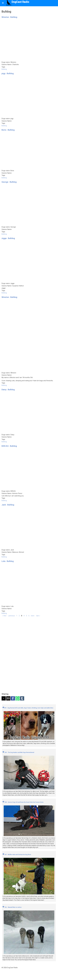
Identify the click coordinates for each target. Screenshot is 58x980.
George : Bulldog (9, 182)
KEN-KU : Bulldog (9, 446)
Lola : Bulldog (8, 561)
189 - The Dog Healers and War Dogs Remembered (18, 752)
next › (33, 616)
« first (4, 616)
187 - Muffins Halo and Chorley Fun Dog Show (17, 855)
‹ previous (11, 616)
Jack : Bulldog (8, 505)
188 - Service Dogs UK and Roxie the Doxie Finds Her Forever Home (23, 802)
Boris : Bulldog (8, 130)
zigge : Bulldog (8, 238)
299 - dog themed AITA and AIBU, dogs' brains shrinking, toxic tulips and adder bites (28, 708)
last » (38, 616)
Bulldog (4, 69)
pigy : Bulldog (8, 73)
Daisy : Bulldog (8, 390)
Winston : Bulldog (9, 17)
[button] (4, 698)
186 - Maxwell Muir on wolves (12, 907)
